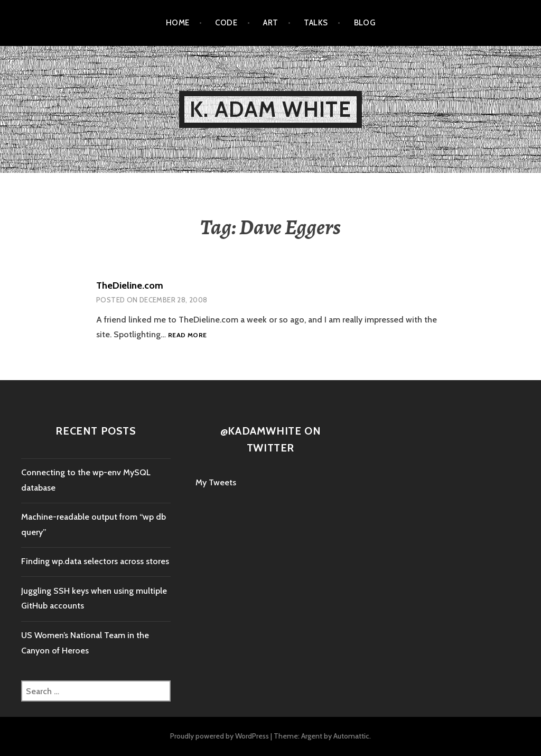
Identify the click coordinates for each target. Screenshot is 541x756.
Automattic (351, 736)
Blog (365, 23)
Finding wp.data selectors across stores (95, 561)
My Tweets (216, 482)
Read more (187, 335)
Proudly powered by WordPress (220, 736)
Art (270, 23)
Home (178, 23)
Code (226, 23)
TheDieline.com (130, 285)
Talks (316, 23)
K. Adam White (270, 109)
